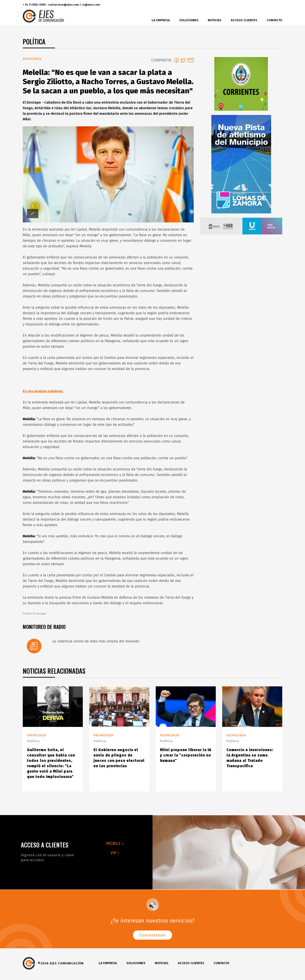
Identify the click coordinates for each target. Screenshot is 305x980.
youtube (278, 5)
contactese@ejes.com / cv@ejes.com (74, 5)
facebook (253, 5)
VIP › (115, 855)
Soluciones (189, 20)
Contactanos (152, 937)
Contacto (274, 20)
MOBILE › (115, 845)
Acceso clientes (244, 20)
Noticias (215, 20)
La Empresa (161, 20)
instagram (269, 5)
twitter (261, 5)
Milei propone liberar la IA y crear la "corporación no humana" (186, 757)
